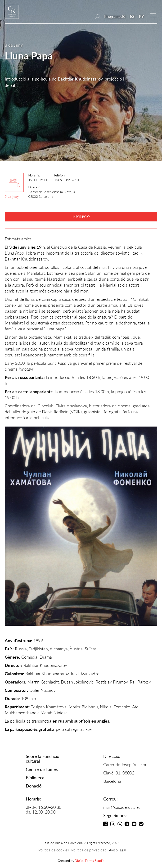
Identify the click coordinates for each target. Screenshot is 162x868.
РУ (141, 16)
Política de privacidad (89, 850)
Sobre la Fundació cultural (43, 759)
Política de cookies (54, 850)
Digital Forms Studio (90, 861)
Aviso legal (118, 850)
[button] (153, 15)
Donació (34, 786)
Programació (115, 16)
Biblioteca (35, 778)
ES (132, 16)
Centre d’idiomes (42, 769)
